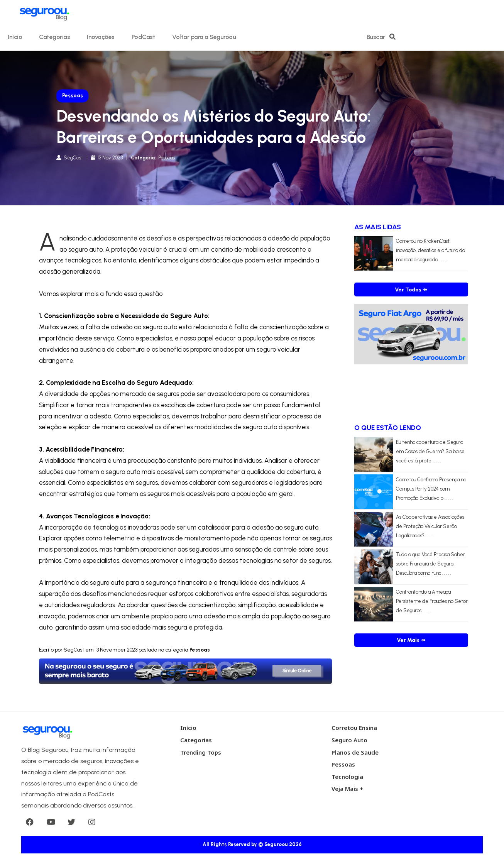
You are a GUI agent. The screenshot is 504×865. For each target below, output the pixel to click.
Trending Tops (201, 752)
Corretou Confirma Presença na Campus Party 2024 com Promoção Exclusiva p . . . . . (431, 489)
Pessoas (343, 764)
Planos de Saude (355, 752)
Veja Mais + (347, 789)
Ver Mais (411, 640)
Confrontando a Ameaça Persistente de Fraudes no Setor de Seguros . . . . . (432, 601)
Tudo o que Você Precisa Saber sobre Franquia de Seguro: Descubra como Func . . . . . (430, 564)
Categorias (54, 37)
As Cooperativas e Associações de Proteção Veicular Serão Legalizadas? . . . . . (430, 526)
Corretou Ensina (354, 728)
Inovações (101, 37)
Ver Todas (411, 290)
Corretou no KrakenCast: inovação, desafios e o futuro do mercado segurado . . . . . (430, 250)
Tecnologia (347, 777)
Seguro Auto (349, 740)
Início (15, 37)
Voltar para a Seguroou (204, 37)
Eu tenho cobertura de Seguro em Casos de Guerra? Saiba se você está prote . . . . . (430, 451)
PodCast (144, 37)
